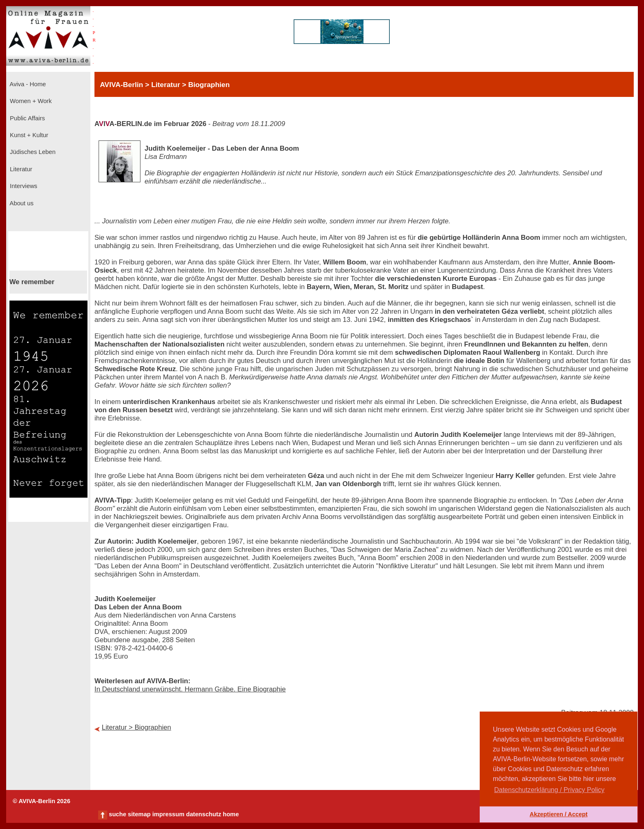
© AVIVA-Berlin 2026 (41, 801)
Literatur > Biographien (137, 727)
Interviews (23, 186)
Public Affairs (26, 118)
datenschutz (204, 814)
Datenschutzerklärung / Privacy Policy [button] (549, 790)
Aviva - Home (27, 84)
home (231, 814)
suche (117, 814)
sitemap (139, 814)
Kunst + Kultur (28, 135)
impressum (168, 814)
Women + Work (30, 101)
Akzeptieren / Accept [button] (558, 814)
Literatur (20, 169)
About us (21, 203)
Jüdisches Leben (32, 152)
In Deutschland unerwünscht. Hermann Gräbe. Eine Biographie (190, 689)
